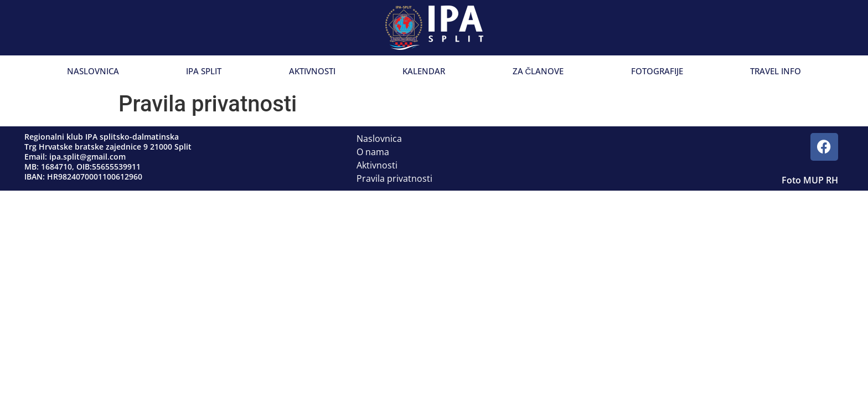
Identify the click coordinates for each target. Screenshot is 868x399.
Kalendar (424, 71)
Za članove (538, 71)
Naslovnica (93, 71)
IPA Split (204, 71)
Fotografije (657, 71)
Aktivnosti (312, 71)
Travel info (776, 71)
